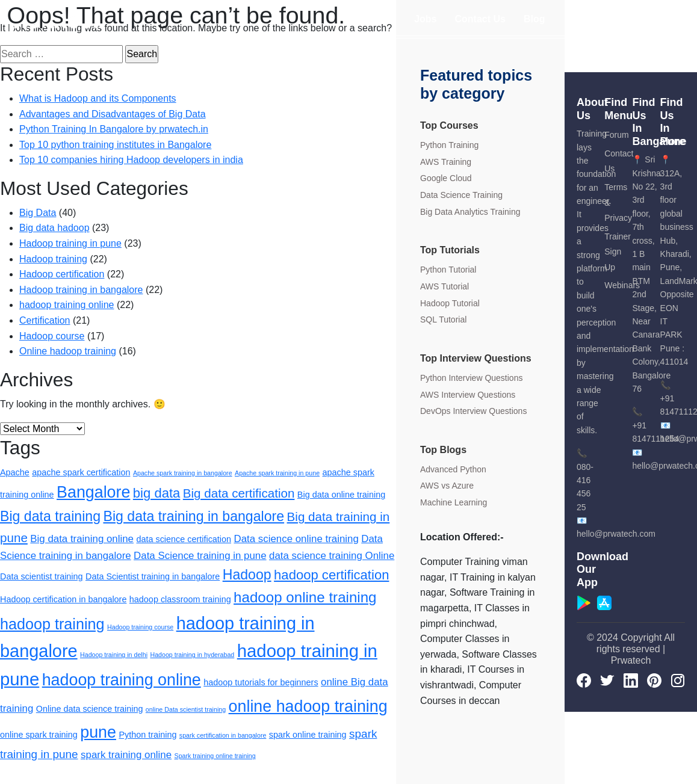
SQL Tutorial (443, 319)
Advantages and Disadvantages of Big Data (113, 114)
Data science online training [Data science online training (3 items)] (296, 539)
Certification (45, 320)
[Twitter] (607, 680)
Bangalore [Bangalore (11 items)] (93, 492)
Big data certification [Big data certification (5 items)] (239, 493)
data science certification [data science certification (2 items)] (184, 539)
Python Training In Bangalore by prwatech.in (114, 129)
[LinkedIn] (631, 680)
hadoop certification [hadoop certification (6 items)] (331, 575)
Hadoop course (52, 336)
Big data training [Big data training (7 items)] (50, 516)
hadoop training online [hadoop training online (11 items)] (122, 680)
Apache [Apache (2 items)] (15, 472)
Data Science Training (461, 195)
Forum (616, 135)
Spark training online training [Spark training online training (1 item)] (215, 756)
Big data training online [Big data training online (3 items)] (82, 539)
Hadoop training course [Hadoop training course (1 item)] (140, 627)
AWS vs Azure (447, 486)
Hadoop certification (62, 274)
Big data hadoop (54, 228)
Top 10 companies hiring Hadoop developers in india (131, 160)
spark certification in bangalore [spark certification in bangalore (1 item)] (223, 735)
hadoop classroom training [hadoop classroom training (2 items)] (180, 599)
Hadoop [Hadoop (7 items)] (247, 575)
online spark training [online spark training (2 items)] (39, 735)
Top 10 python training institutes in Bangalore (115, 145)
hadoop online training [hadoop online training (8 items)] (305, 597)
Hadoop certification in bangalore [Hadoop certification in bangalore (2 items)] (63, 599)
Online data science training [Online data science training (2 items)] (90, 709)
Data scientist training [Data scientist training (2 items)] (42, 576)
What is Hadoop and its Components (98, 98)
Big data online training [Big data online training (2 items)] (341, 495)
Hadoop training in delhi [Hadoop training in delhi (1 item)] (114, 655)
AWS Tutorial (445, 286)
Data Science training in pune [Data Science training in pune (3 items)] (200, 556)
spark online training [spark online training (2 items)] (308, 735)
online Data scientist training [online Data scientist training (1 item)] (186, 709)
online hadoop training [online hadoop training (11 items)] (308, 706)
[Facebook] (584, 680)
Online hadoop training (68, 351)
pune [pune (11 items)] (98, 732)
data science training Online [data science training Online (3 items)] (332, 556)
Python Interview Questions (471, 378)
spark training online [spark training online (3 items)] (126, 755)
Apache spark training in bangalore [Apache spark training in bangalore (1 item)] (183, 473)
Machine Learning (454, 502)
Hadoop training (53, 259)
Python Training (449, 145)
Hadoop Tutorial (450, 303)
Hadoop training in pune (70, 243)
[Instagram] (678, 680)
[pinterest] (654, 680)
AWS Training (446, 162)
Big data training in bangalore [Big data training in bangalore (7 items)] (194, 516)
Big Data (38, 213)
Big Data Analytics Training (470, 212)
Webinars (622, 285)
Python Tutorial (448, 270)
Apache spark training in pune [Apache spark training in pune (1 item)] (277, 473)
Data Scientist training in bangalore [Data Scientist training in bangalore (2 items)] (153, 576)
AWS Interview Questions (468, 395)
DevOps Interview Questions (473, 411)
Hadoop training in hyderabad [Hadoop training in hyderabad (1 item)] (192, 655)
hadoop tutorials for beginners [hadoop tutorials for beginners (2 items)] (261, 682)
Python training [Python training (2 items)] (147, 735)
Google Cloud (446, 178)
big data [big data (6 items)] (157, 493)
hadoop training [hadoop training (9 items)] (52, 624)
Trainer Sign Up (618, 252)
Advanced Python (453, 469)
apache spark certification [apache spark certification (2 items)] (81, 472)
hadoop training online (67, 305)
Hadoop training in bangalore (81, 290)
